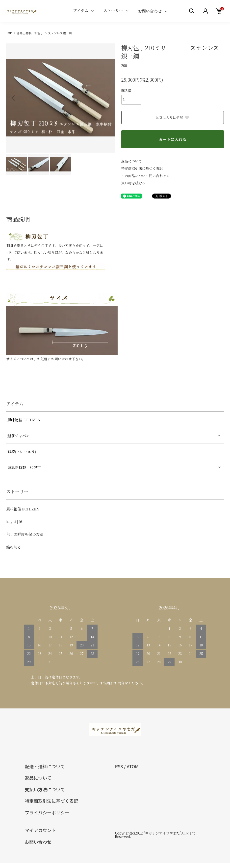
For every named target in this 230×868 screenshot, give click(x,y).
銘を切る (14, 547)
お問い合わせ (150, 11)
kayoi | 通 (14, 521)
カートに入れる (173, 139)
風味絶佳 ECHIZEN (24, 420)
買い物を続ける (133, 183)
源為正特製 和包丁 (30, 33)
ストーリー (113, 11)
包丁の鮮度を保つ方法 (25, 534)
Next (108, 98)
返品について (132, 161)
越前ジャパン (19, 436)
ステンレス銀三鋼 (60, 33)
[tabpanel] (59, 381)
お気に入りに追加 (173, 117)
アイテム (81, 11)
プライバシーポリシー (47, 812)
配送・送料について (45, 766)
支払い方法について (45, 789)
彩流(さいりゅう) (22, 451)
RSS (119, 766)
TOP (9, 33)
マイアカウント (40, 830)
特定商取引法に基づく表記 (142, 168)
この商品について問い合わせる (146, 176)
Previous (14, 98)
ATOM (133, 766)
